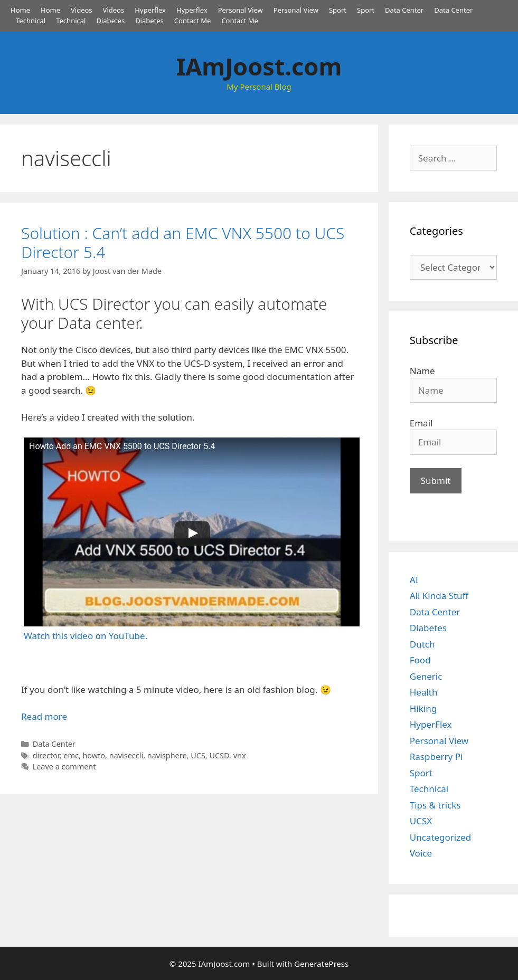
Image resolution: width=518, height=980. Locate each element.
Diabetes (110, 21)
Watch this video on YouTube (84, 636)
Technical (31, 21)
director (46, 755)
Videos (82, 10)
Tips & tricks (435, 805)
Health (424, 692)
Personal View (241, 10)
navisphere (167, 755)
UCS (198, 755)
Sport (338, 10)
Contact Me (193, 21)
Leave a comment (64, 767)
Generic (426, 676)
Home (20, 10)
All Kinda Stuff (439, 596)
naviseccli (126, 755)
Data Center (404, 10)
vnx (240, 755)
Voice (421, 853)
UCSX (421, 821)
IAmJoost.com (259, 66)
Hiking (423, 708)
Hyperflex (150, 10)
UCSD (219, 755)
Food (420, 660)
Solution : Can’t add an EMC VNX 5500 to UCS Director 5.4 (183, 242)
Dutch (422, 644)
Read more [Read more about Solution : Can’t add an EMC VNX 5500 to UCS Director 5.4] (44, 716)
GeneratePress (321, 964)
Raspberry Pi (436, 757)
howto (94, 755)
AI (414, 580)
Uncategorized (441, 837)
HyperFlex (431, 724)
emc (71, 755)
